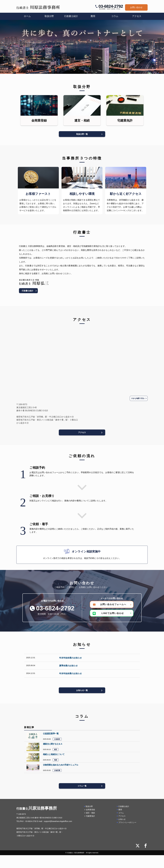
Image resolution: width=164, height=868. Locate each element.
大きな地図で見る (137, 398)
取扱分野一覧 (82, 133)
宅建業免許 (90, 818)
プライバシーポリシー (127, 824)
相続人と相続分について (54, 755)
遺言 (56, 750)
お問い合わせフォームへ (113, 605)
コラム (115, 16)
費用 (93, 16)
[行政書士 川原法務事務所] (38, 7)
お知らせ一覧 (82, 691)
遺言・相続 (90, 814)
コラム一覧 (82, 787)
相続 (56, 761)
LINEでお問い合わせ (109, 614)
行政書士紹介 (71, 16)
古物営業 (57, 771)
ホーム (27, 16)
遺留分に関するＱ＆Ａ (53, 745)
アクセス (137, 16)
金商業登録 (90, 811)
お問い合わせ (136, 7)
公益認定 (57, 740)
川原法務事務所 (37, 810)
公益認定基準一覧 (51, 734)
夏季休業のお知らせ (68, 666)
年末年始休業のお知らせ (70, 658)
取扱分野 (89, 808)
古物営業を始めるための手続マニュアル (61, 766)
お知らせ (122, 821)
